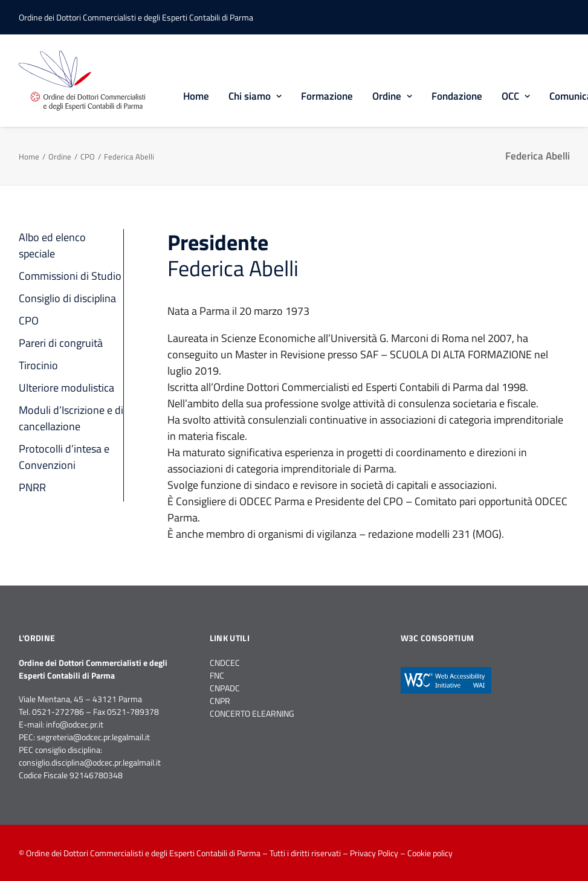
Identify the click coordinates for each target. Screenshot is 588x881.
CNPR (220, 701)
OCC (516, 96)
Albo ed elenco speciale (52, 245)
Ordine (392, 96)
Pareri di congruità (61, 343)
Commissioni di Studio (70, 276)
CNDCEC (225, 663)
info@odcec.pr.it (75, 724)
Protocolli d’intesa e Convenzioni (64, 457)
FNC (217, 675)
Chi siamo (255, 96)
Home (196, 96)
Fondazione (457, 96)
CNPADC (225, 688)
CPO (88, 157)
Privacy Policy (374, 853)
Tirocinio (38, 365)
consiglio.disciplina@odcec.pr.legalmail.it (90, 762)
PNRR (32, 487)
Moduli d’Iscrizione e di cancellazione (71, 418)
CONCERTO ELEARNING (252, 713)
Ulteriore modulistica (66, 388)
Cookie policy (430, 853)
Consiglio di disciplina (67, 298)
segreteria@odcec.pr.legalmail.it (93, 737)
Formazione (327, 96)
